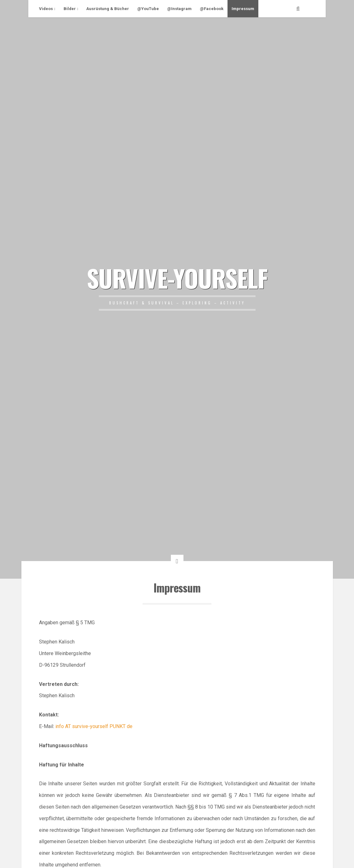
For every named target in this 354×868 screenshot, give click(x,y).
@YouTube (148, 9)
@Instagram (179, 9)
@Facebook (212, 9)
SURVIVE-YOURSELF (177, 278)
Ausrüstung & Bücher (108, 9)
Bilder (70, 9)
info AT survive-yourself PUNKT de (94, 726)
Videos (46, 9)
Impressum (243, 9)
